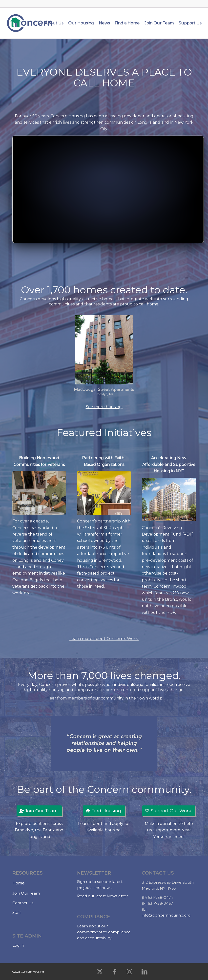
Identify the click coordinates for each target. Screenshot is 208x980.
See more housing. (104, 407)
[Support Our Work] (169, 811)
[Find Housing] (104, 811)
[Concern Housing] (30, 23)
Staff (17, 912)
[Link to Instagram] (129, 972)
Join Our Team (26, 893)
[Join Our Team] (39, 811)
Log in (18, 945)
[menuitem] (54, 23)
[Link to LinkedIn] (144, 972)
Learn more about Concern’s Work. (104, 639)
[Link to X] (100, 972)
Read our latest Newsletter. (103, 896)
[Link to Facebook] (115, 972)
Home (18, 883)
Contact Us (23, 903)
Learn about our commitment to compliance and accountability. (104, 932)
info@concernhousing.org (166, 915)
